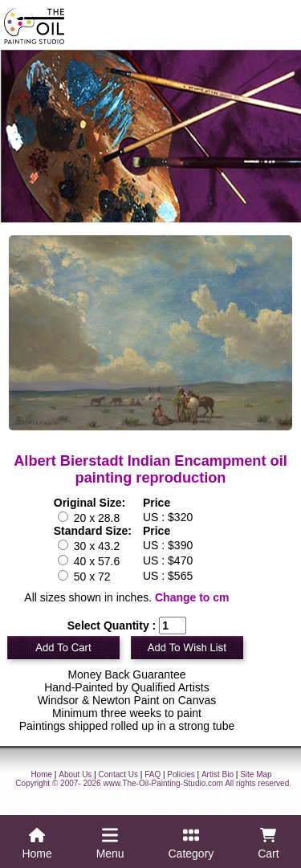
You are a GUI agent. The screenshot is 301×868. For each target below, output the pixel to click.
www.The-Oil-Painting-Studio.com (163, 783)
